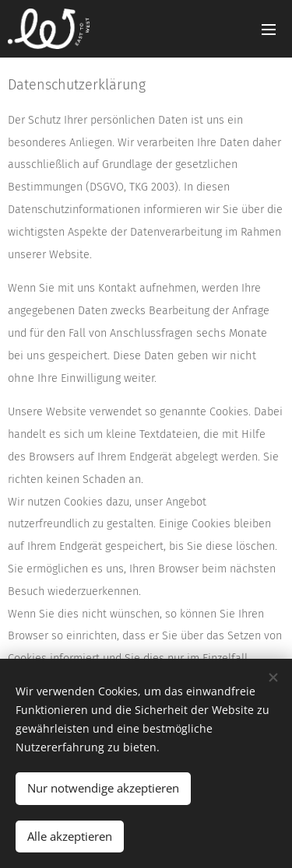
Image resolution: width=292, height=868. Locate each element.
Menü (269, 30)
